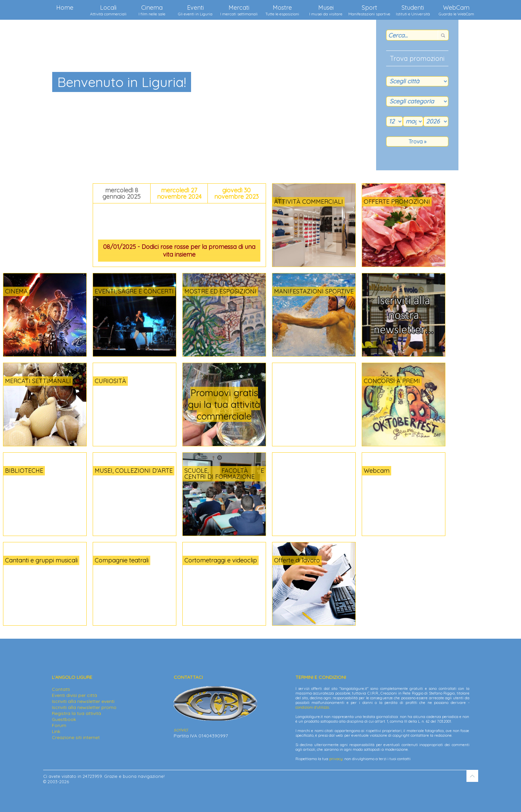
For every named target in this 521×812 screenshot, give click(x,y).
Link (56, 731)
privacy (336, 759)
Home (65, 8)
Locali (108, 10)
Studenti (413, 10)
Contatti (61, 689)
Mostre (282, 10)
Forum (59, 725)
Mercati (239, 10)
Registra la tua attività (76, 713)
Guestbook (64, 719)
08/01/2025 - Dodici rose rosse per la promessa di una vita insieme (179, 251)
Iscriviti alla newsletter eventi (83, 701)
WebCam (456, 10)
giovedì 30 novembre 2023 (236, 193)
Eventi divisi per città (74, 695)
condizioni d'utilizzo (312, 707)
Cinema (152, 10)
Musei (326, 10)
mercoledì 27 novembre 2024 (179, 193)
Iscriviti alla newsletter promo (84, 707)
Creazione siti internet (76, 737)
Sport (369, 10)
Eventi (195, 10)
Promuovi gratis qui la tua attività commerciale (224, 404)
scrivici (181, 730)
